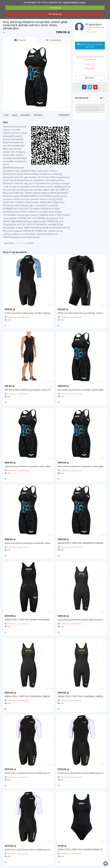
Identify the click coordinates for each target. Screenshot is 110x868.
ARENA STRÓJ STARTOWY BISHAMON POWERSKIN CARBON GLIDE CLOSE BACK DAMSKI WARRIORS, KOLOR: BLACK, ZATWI (82, 543)
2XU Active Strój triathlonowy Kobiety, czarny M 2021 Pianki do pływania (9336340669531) (29, 390)
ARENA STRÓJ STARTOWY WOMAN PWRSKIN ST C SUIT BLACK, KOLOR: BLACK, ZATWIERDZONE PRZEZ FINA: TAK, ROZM (82, 850)
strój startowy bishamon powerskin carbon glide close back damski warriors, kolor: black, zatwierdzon (82, 390)
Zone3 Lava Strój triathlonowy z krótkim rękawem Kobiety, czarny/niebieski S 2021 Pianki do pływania (29, 313)
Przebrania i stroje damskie (18, 317)
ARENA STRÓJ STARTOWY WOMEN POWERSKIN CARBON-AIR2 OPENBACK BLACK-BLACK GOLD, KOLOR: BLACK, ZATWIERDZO (29, 620)
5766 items (90, 69)
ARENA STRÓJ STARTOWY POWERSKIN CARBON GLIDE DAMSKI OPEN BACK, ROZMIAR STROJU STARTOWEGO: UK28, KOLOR (29, 697)
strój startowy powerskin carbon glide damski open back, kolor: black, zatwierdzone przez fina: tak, (82, 620)
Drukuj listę (90, 64)
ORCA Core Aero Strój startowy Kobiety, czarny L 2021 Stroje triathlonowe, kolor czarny (82, 313)
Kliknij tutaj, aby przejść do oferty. (90, 46)
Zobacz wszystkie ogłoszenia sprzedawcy (90, 58)
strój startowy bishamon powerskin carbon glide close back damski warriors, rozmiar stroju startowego (82, 466)
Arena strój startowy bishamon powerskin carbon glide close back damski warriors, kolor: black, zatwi (29, 543)
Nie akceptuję (55, 14)
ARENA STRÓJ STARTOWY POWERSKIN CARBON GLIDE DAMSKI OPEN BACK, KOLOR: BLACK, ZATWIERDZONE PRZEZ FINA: (82, 697)
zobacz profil (91, 32)
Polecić (90, 78)
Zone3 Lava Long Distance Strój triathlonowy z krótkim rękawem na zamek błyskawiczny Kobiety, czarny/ (29, 773)
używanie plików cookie (74, 2)
